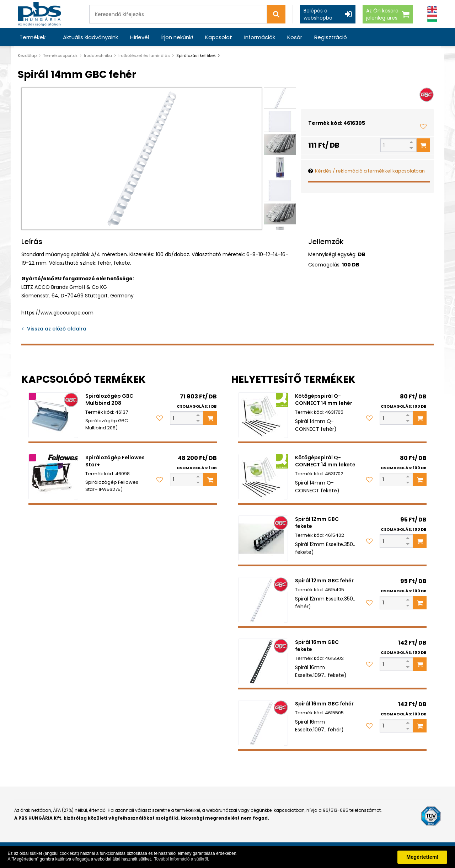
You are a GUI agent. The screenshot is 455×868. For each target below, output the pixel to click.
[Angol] (432, 9)
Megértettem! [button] (422, 857)
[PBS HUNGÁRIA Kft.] (39, 14)
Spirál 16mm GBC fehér (324, 704)
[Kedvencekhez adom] (423, 126)
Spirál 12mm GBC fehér (324, 581)
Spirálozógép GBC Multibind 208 (109, 399)
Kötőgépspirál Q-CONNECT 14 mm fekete (325, 461)
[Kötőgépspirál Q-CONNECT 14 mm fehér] (263, 415)
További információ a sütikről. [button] (181, 859)
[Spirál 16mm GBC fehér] (263, 723)
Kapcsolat (219, 37)
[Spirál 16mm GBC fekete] (263, 661)
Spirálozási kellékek (196, 55)
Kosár (295, 37)
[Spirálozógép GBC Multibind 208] (53, 415)
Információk (260, 37)
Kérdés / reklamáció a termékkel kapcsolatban (370, 171)
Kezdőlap (27, 55)
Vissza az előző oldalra (57, 329)
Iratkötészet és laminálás (144, 55)
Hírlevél (140, 37)
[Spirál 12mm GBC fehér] (263, 600)
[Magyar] (432, 18)
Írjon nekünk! (177, 37)
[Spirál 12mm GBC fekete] (263, 538)
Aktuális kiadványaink (90, 37)
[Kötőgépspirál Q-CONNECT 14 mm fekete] (263, 477)
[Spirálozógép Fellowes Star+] (53, 477)
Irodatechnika (98, 55)
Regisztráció (331, 37)
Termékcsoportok (60, 55)
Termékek (33, 37)
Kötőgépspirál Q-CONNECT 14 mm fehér (324, 399)
